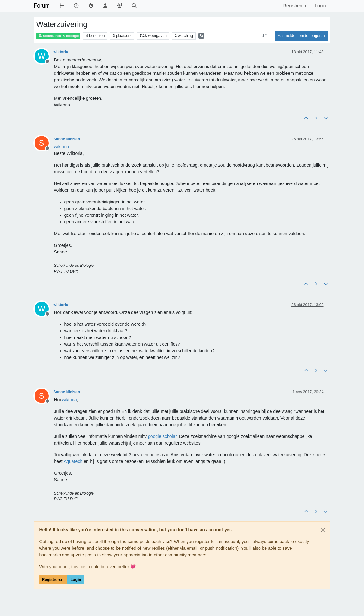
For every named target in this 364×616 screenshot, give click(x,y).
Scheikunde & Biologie (59, 36)
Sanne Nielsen (67, 139)
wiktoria (61, 52)
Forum (42, 6)
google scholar (162, 436)
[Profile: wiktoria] (62, 147)
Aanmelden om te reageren (301, 36)
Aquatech (73, 461)
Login (76, 580)
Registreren (53, 580)
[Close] (323, 530)
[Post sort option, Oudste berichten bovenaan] (265, 36)
